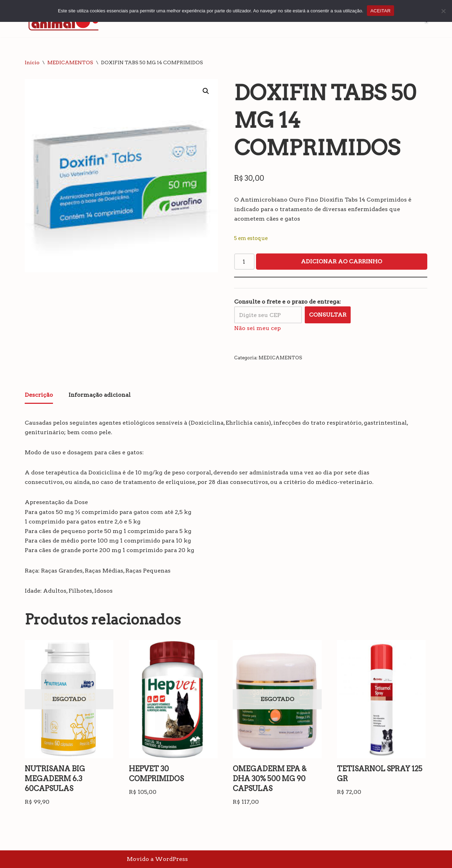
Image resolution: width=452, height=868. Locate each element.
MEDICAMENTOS (70, 62)
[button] (206, 91)
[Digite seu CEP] (268, 315)
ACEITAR (380, 11)
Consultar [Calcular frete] (328, 315)
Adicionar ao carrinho (341, 261)
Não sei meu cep (257, 328)
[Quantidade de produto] (244, 262)
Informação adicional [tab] (100, 395)
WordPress (171, 859)
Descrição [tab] (39, 395)
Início (32, 62)
